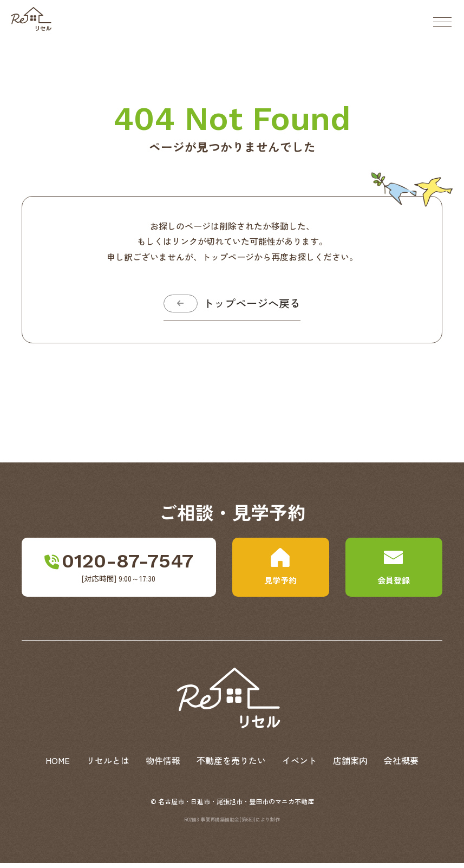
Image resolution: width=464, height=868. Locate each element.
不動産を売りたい (231, 765)
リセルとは (108, 765)
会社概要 (401, 765)
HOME (58, 765)
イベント (299, 765)
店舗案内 (350, 765)
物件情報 (163, 765)
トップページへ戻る (256, 306)
